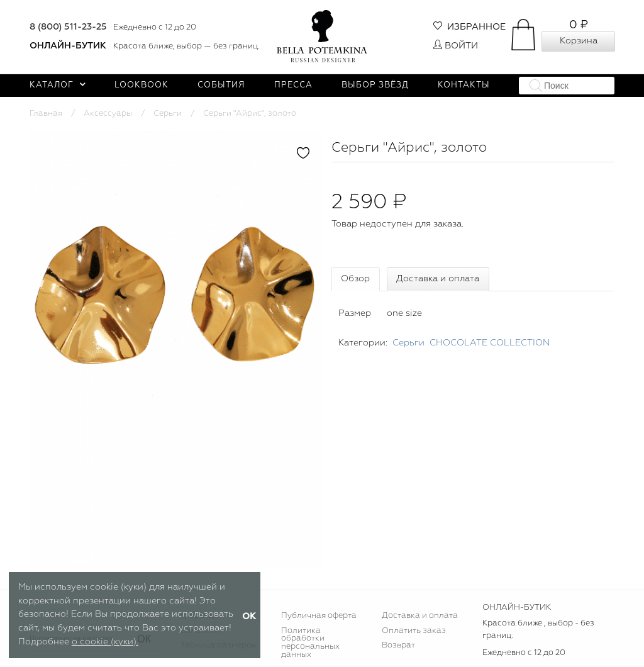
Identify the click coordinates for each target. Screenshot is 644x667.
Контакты (464, 85)
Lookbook (142, 85)
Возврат (398, 645)
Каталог (58, 85)
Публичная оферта (319, 616)
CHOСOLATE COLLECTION (490, 343)
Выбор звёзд (375, 85)
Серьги (168, 114)
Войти (456, 46)
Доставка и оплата (438, 279)
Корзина (579, 41)
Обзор (355, 279)
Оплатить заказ (414, 631)
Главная (46, 114)
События (221, 85)
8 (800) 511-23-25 (68, 27)
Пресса (293, 85)
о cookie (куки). (105, 642)
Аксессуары (108, 114)
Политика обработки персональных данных (310, 643)
